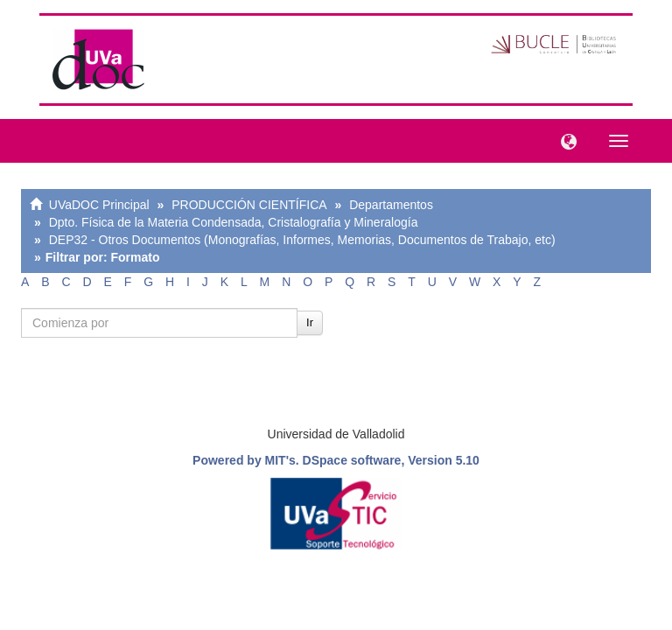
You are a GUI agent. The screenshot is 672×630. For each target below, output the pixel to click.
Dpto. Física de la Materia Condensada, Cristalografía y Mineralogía (234, 222)
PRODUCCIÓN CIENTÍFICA (249, 205)
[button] (564, 140)
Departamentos (391, 205)
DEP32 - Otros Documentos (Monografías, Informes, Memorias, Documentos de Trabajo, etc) (302, 240)
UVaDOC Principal (99, 205)
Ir (310, 322)
